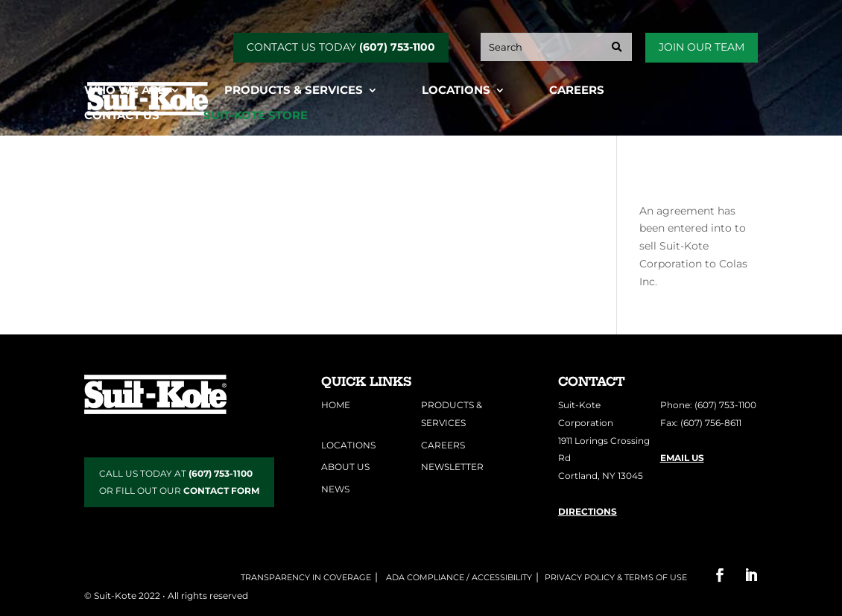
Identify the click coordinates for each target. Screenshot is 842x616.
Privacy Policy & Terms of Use (616, 577)
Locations (456, 91)
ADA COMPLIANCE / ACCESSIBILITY (458, 577)
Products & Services (294, 91)
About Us (345, 467)
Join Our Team (702, 47)
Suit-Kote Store (256, 116)
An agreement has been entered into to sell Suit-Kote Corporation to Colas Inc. (693, 246)
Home (336, 405)
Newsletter (452, 467)
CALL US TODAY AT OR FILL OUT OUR (179, 482)
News (335, 489)
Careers (577, 91)
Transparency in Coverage (306, 577)
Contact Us (122, 116)
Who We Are (125, 91)
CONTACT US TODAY (341, 47)
